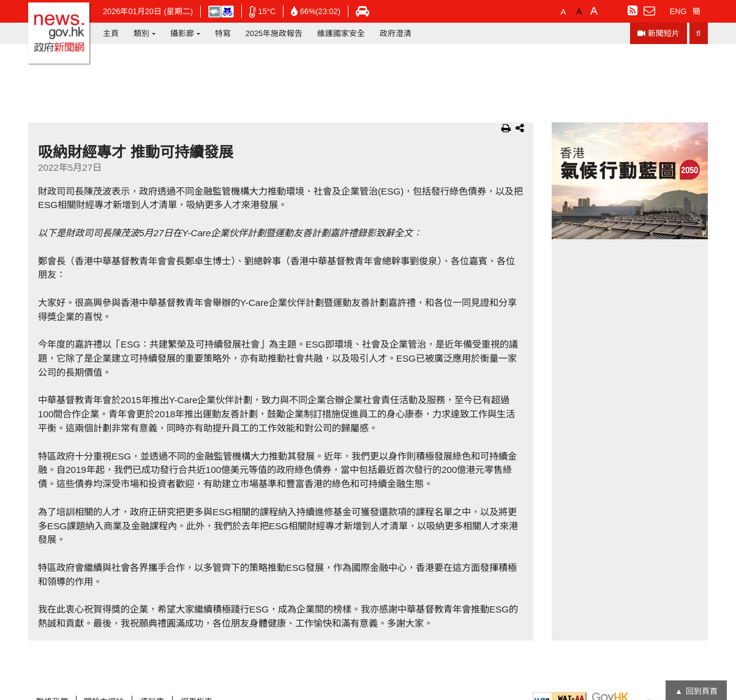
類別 (141, 33)
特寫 (223, 33)
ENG (678, 11)
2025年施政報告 (274, 33)
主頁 (111, 33)
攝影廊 (182, 33)
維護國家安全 (341, 33)
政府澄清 (396, 33)
